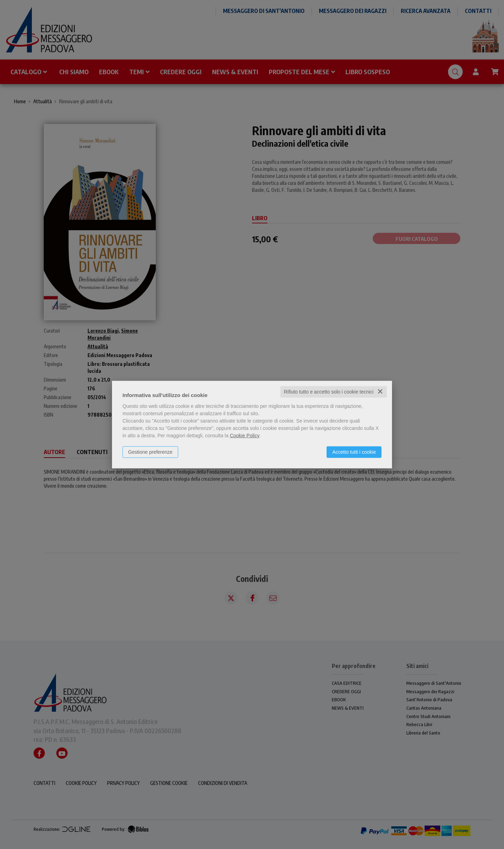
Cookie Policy (245, 436)
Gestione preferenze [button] (150, 452)
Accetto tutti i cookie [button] (354, 452)
